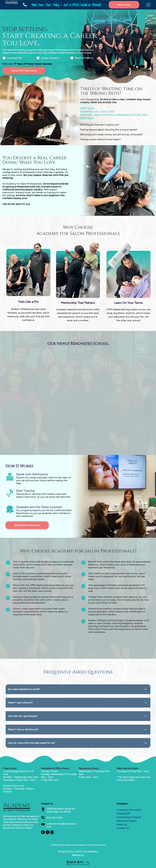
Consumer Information (129, 810)
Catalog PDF (123, 813)
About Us (122, 824)
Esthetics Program (127, 821)
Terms (79, 851)
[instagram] (52, 833)
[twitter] (47, 833)
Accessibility (91, 851)
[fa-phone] (25, 9)
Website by (78, 855)
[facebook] (43, 833)
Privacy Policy (66, 851)
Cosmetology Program (129, 817)
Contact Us (123, 828)
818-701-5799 (54, 818)
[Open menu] (148, 5)
